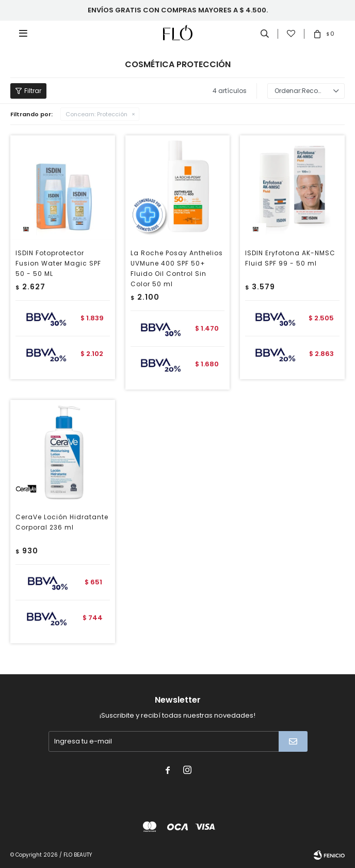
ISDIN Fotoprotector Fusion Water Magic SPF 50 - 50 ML (58, 263)
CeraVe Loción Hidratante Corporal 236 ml (62, 522)
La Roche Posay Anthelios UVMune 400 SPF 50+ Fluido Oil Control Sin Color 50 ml (177, 268)
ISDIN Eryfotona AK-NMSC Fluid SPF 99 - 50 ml (290, 258)
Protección (96, 114)
